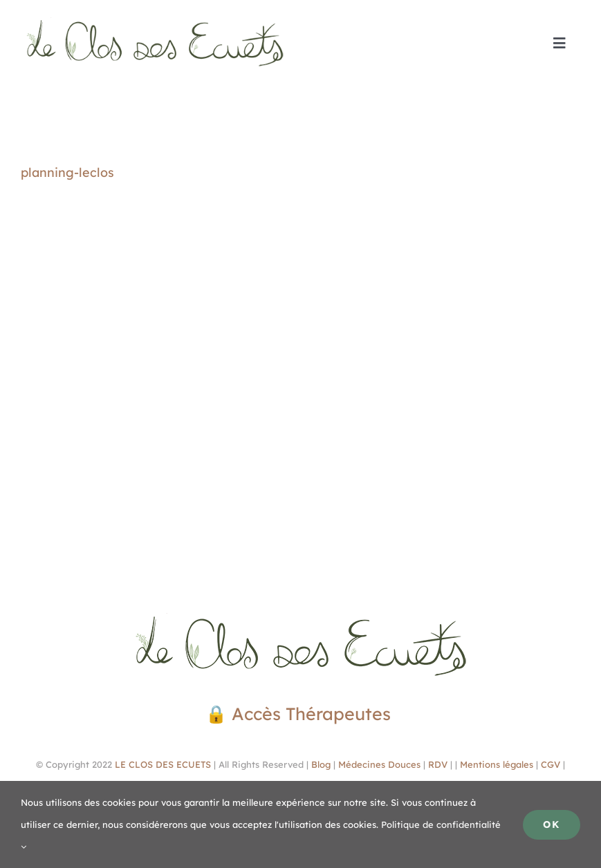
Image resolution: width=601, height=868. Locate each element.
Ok (552, 824)
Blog (321, 764)
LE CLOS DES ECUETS (161, 764)
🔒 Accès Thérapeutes (300, 714)
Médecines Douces (379, 764)
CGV (551, 764)
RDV (438, 764)
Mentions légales (497, 764)
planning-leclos (67, 172)
